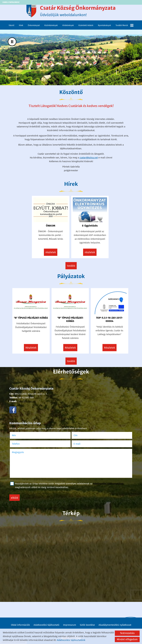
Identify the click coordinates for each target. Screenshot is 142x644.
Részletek (51, 252)
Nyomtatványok (104, 25)
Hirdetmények (68, 25)
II (12, 42)
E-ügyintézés (90, 226)
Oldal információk (20, 625)
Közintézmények (51, 25)
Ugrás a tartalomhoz (11, 2)
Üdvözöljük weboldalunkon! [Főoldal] (78, 11)
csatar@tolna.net (89, 158)
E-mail (81, 444)
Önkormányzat (34, 25)
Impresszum (70, 625)
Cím (76, 435)
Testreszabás (127, 633)
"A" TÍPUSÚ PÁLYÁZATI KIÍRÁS (31, 318)
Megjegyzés (18, 452)
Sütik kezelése (87, 625)
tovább (71, 266)
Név (18, 435)
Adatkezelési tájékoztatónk (71, 640)
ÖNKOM (51, 226)
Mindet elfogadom (127, 639)
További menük (125, 25)
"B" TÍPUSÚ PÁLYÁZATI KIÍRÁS (70, 319)
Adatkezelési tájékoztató (46, 625)
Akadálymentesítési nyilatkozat (115, 625)
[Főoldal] (31, 11)
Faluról (11, 25)
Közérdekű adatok (86, 25)
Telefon (20, 444)
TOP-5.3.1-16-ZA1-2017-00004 (110, 319)
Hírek (21, 25)
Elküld (15, 498)
